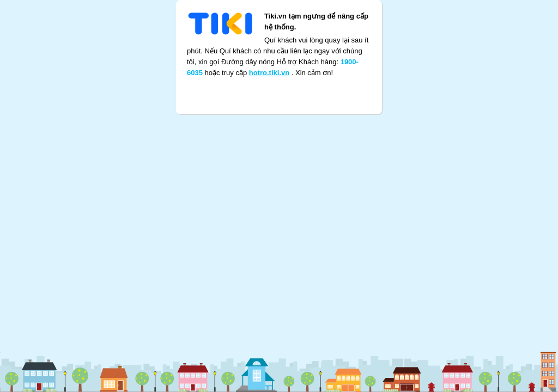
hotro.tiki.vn (269, 59)
